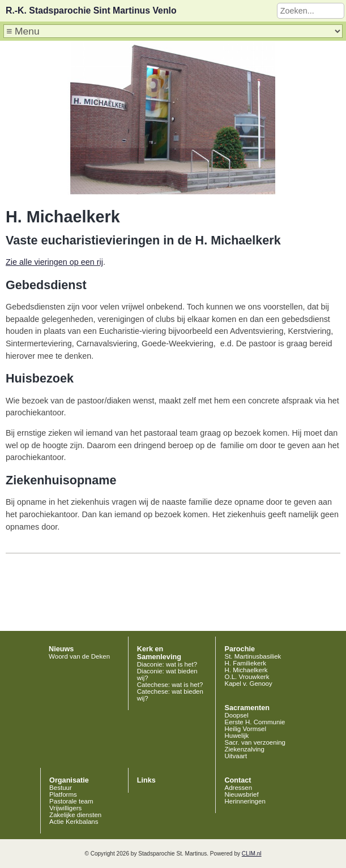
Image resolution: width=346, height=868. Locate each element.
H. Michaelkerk (246, 670)
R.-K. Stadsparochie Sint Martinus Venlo (91, 10)
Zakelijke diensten (75, 815)
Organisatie (69, 780)
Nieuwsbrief (241, 794)
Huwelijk (236, 736)
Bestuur (61, 788)
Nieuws (61, 649)
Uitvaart (236, 756)
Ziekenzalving (244, 749)
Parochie (239, 649)
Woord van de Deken (79, 656)
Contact (238, 780)
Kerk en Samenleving (159, 653)
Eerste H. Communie (255, 722)
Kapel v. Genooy (248, 684)
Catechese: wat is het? (170, 685)
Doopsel (236, 715)
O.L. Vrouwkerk (247, 677)
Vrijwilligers (65, 808)
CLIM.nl (252, 854)
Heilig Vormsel (245, 729)
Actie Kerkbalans (74, 822)
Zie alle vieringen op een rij (54, 262)
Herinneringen (245, 801)
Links (146, 780)
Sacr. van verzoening (255, 742)
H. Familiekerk (245, 663)
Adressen (238, 788)
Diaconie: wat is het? (167, 664)
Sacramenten (247, 708)
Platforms (63, 794)
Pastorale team (71, 801)
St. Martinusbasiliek (253, 656)
